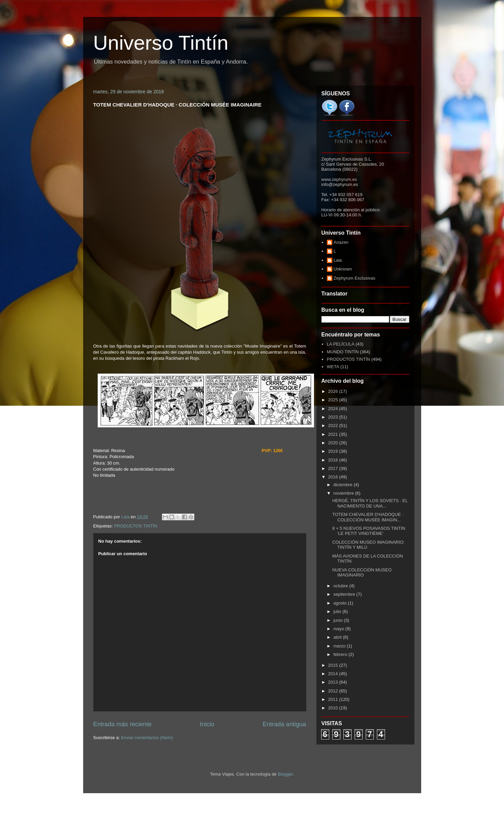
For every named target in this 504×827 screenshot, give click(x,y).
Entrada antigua (284, 724)
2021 (334, 434)
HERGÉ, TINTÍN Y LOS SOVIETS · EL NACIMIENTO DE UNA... (370, 503)
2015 (334, 665)
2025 (334, 400)
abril (338, 637)
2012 (334, 691)
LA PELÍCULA (341, 344)
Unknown (343, 269)
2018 (334, 460)
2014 (334, 674)
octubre (341, 586)
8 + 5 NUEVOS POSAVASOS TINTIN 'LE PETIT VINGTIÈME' (369, 531)
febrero (341, 654)
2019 (334, 451)
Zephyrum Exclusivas (355, 278)
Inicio (207, 724)
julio (338, 611)
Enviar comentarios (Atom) (147, 738)
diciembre (343, 485)
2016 (334, 477)
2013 (334, 682)
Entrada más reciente (123, 724)
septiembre (345, 594)
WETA (333, 367)
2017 (334, 468)
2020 (334, 443)
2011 (334, 699)
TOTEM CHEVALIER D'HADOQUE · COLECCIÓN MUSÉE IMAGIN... (368, 517)
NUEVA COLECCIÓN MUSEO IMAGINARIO (362, 573)
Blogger (285, 774)
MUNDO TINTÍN (343, 352)
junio (339, 620)
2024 (334, 409)
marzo (340, 646)
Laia (338, 260)
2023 (334, 417)
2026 (334, 391)
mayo (339, 629)
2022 (334, 426)
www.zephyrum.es (339, 179)
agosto (341, 603)
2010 (334, 708)
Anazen (341, 242)
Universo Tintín (161, 43)
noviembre (344, 493)
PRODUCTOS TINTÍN (136, 526)
